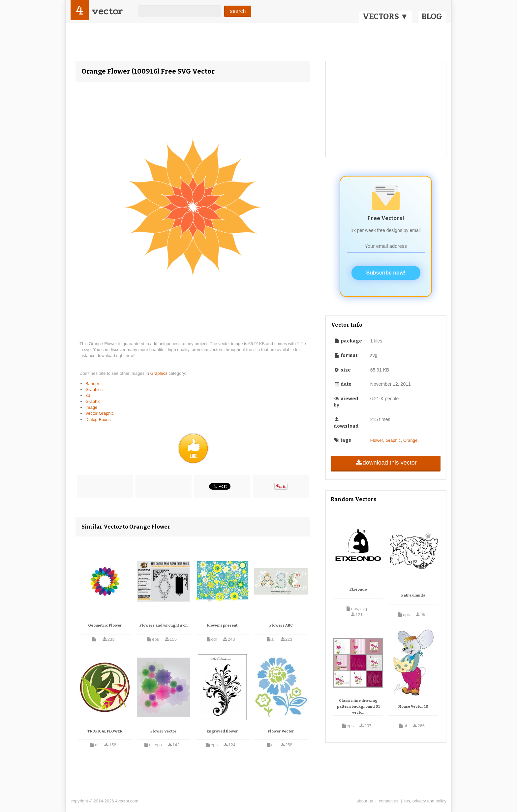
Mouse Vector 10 (413, 707)
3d (88, 395)
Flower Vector (164, 731)
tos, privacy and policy (425, 801)
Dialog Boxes (98, 420)
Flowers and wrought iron (164, 625)
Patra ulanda (413, 595)
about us (365, 801)
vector (107, 11)
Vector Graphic (100, 413)
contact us (389, 801)
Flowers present (222, 625)
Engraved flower (222, 731)
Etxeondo (358, 589)
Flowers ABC (281, 625)
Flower (377, 440)
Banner (92, 384)
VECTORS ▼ (385, 16)
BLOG (432, 16)
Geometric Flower (105, 625)
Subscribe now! (386, 273)
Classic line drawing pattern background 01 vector (358, 706)
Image (91, 407)
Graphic (93, 401)
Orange (410, 440)
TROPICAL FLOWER (105, 731)
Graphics (160, 373)
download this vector (386, 463)
